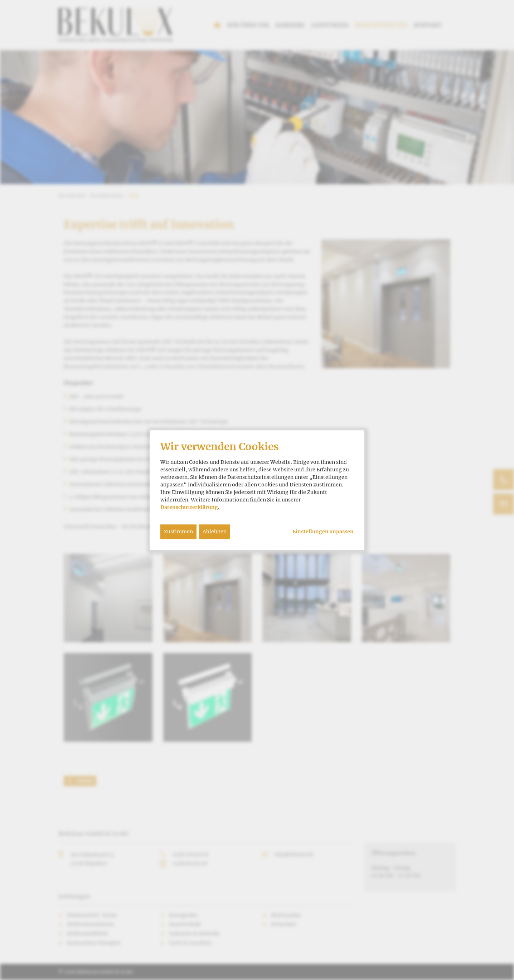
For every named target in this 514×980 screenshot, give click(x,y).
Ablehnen (215, 532)
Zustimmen (178, 532)
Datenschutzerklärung (189, 507)
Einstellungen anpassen (323, 532)
